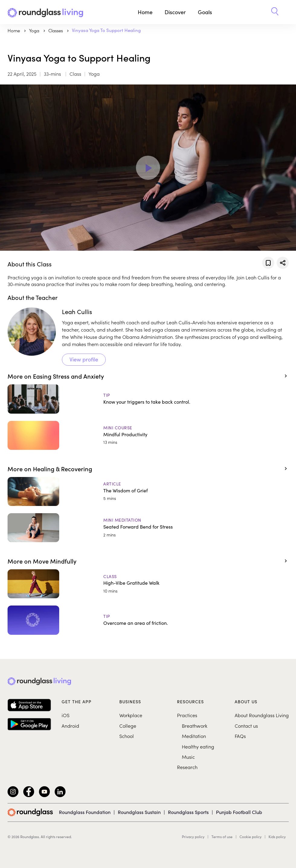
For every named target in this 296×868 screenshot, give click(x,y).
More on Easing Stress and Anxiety (56, 376)
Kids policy (277, 837)
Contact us (246, 726)
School (127, 736)
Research (187, 767)
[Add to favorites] (268, 263)
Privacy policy (193, 837)
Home (145, 12)
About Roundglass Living (262, 715)
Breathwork (195, 726)
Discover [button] (175, 12)
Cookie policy (251, 837)
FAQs (240, 736)
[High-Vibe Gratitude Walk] (148, 584)
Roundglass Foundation (85, 812)
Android (70, 726)
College (128, 726)
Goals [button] (205, 12)
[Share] (283, 263)
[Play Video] (148, 168)
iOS (66, 715)
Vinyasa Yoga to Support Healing (106, 30)
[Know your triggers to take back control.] (148, 399)
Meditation (194, 736)
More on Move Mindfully (42, 561)
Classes (56, 30)
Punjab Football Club (239, 812)
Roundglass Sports (188, 812)
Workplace (131, 715)
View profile (84, 359)
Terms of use (222, 837)
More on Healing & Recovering (50, 469)
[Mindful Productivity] (148, 435)
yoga (35, 30)
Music (188, 757)
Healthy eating (198, 746)
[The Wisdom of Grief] (148, 491)
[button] (275, 12)
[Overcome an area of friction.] (148, 620)
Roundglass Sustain (139, 812)
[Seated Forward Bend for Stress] (148, 528)
